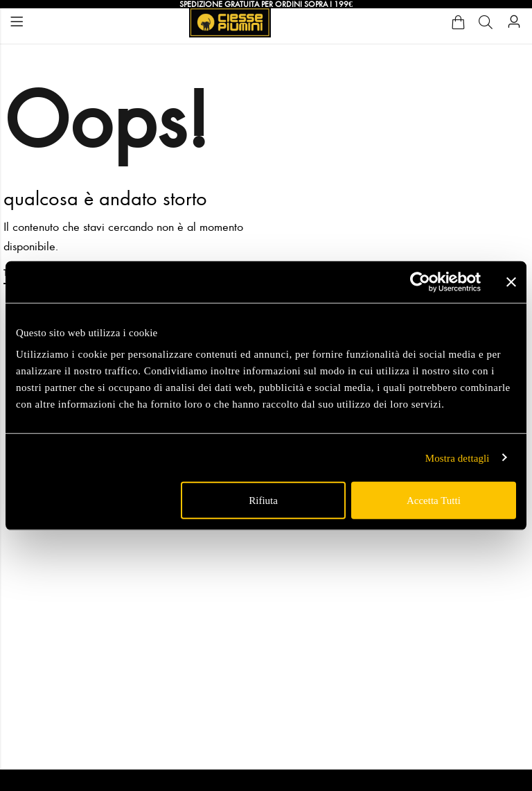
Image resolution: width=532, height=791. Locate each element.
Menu (17, 22)
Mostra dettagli (458, 458)
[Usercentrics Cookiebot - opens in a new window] (420, 281)
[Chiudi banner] (511, 281)
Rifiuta (263, 501)
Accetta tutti (434, 501)
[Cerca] (486, 22)
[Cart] (458, 22)
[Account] (514, 22)
